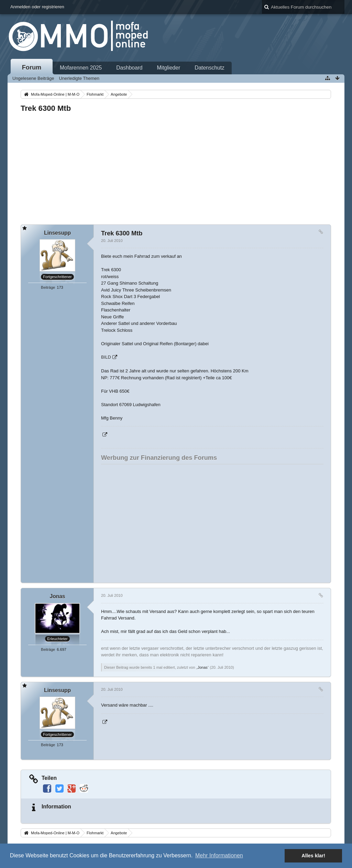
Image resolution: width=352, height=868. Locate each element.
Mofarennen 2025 (81, 68)
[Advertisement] (176, 167)
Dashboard (129, 68)
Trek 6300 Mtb (46, 108)
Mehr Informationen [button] (219, 855)
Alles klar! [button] (313, 856)
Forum (32, 67)
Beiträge (48, 287)
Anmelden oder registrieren (37, 7)
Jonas (202, 667)
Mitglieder (169, 68)
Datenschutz (210, 68)
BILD (106, 357)
